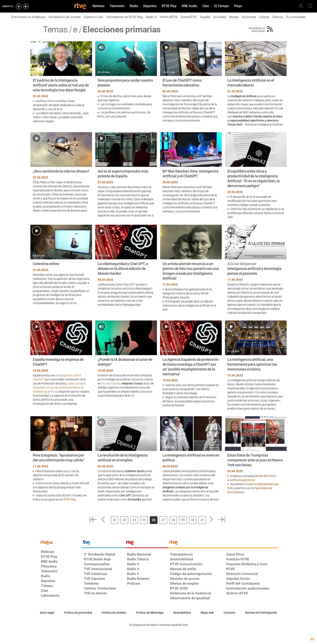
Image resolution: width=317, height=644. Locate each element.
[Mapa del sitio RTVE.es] (207, 613)
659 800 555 (266, 476)
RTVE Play (70, 499)
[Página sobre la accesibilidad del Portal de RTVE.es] (182, 613)
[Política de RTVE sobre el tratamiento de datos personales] (78, 613)
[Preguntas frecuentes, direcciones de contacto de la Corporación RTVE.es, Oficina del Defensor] (229, 613)
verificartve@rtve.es (242, 480)
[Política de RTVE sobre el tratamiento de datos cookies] (114, 613)
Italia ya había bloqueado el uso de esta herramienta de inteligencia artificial (59, 387)
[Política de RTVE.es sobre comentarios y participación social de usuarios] (261, 613)
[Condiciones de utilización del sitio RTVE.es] (47, 613)
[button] (93, 519)
